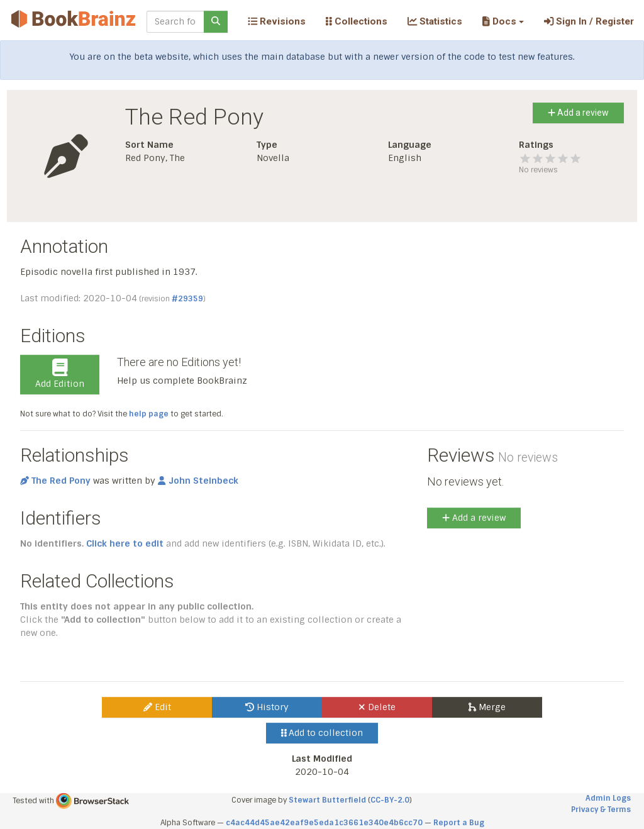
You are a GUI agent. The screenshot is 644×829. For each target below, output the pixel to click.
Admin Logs (608, 798)
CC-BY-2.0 (390, 800)
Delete (377, 707)
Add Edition (60, 374)
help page (149, 414)
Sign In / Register (589, 21)
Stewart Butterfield (327, 800)
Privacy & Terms (601, 810)
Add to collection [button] (322, 733)
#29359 (187, 299)
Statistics (435, 21)
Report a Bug (459, 823)
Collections (357, 21)
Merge (487, 707)
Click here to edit (125, 543)
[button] (503, 21)
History (267, 707)
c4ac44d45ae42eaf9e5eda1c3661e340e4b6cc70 (324, 823)
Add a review (578, 113)
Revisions (277, 21)
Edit (157, 707)
